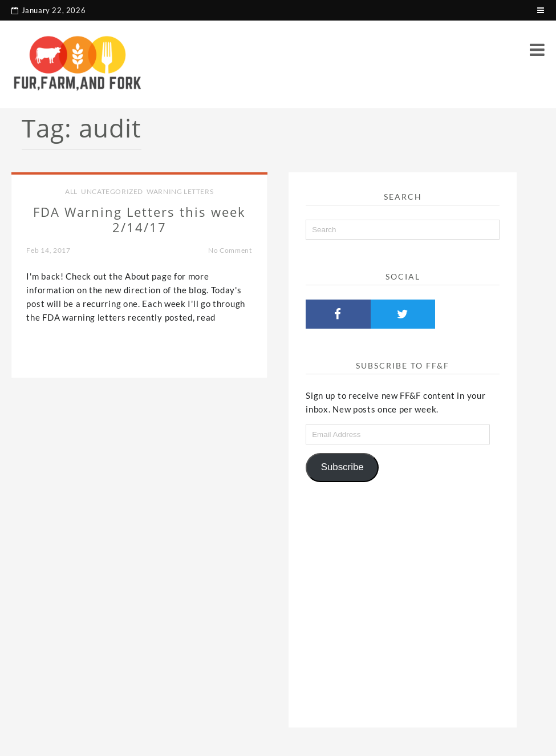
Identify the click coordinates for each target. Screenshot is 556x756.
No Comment (230, 250)
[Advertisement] (403, 600)
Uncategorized (112, 191)
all (71, 191)
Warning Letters (180, 191)
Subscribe (342, 467)
